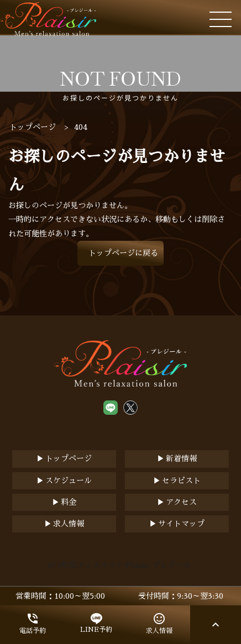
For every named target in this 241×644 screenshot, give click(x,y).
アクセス (181, 502)
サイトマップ (181, 524)
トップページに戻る (123, 253)
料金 (69, 502)
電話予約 (33, 623)
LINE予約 (96, 623)
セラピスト (181, 481)
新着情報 (181, 458)
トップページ (69, 458)
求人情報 (69, 524)
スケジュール (69, 481)
